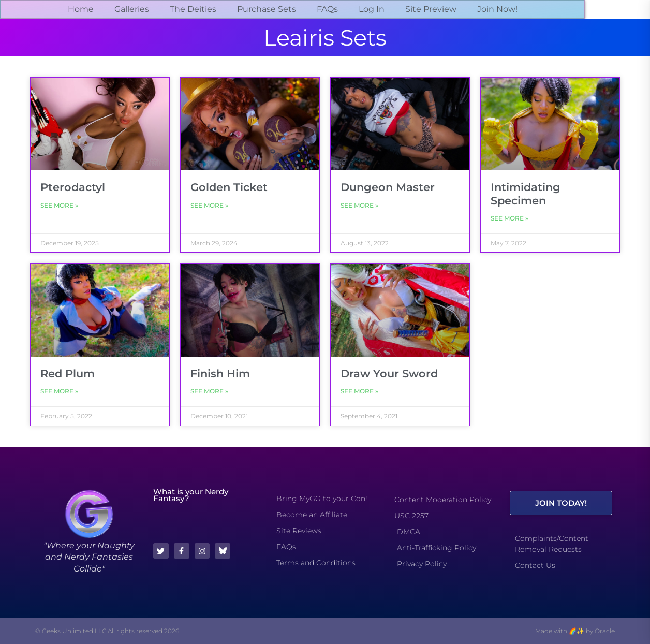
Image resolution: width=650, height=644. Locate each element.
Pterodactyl (73, 187)
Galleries (132, 9)
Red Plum (68, 374)
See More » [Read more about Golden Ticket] (209, 205)
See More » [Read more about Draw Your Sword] (359, 391)
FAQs (327, 9)
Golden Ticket (229, 187)
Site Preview (431, 9)
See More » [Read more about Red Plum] (59, 391)
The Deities (193, 9)
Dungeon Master (388, 187)
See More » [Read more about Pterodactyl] (59, 205)
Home (81, 9)
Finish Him (220, 374)
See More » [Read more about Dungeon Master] (359, 205)
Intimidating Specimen (526, 194)
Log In (372, 9)
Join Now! (497, 9)
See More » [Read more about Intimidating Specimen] (509, 218)
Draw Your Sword (389, 374)
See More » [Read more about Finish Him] (209, 391)
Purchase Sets (267, 9)
